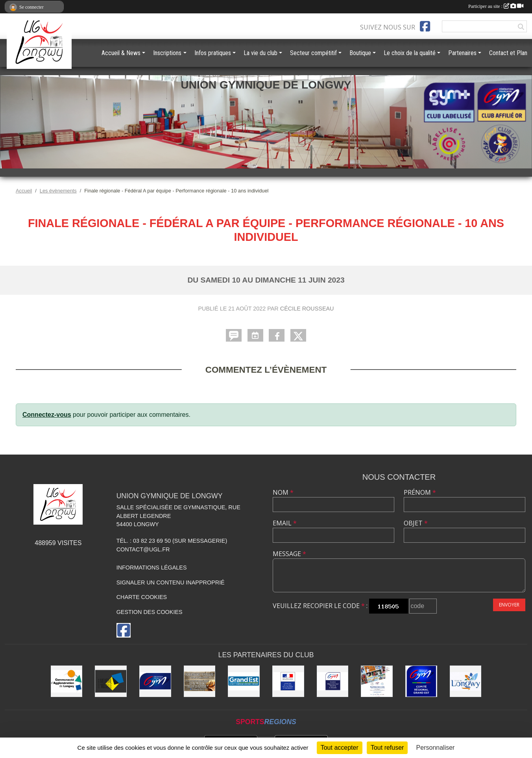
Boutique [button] (360, 53)
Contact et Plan (508, 53)
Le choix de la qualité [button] (410, 53)
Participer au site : (496, 6)
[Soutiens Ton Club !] (377, 681)
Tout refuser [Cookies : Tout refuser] (387, 748)
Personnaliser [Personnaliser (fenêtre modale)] (436, 748)
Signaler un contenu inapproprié (171, 582)
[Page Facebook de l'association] (425, 26)
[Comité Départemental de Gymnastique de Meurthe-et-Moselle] (333, 681)
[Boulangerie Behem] (200, 681)
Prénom (420, 492)
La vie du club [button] (260, 53)
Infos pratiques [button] (213, 53)
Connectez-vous (47, 415)
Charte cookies (142, 597)
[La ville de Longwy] (466, 681)
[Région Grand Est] (244, 681)
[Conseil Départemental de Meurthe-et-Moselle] (111, 681)
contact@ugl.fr (143, 549)
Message (289, 554)
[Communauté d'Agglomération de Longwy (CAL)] (67, 681)
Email (285, 523)
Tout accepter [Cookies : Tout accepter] (340, 748)
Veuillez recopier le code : (320, 606)
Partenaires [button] (462, 53)
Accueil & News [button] (121, 53)
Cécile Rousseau (307, 309)
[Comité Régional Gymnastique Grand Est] (421, 681)
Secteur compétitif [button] (313, 53)
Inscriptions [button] (167, 53)
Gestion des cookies (150, 612)
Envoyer (509, 605)
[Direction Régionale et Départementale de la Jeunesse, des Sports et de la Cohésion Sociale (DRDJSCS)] (288, 681)
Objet (416, 523)
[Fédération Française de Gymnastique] (155, 681)
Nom (283, 492)
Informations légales (152, 568)
